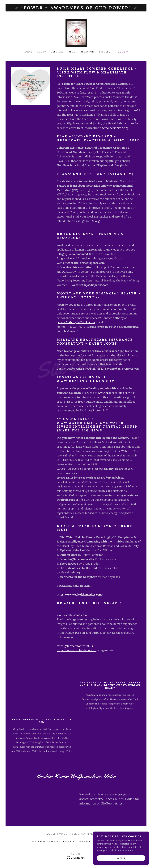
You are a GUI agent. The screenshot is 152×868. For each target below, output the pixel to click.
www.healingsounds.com (114, 393)
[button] (123, 52)
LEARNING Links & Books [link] (81, 841)
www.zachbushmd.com (72, 615)
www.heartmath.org (115, 128)
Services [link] (57, 52)
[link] (76, 33)
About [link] (42, 52)
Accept (121, 858)
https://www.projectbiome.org (77, 650)
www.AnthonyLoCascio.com (76, 322)
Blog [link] (72, 52)
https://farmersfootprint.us (75, 646)
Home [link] (28, 52)
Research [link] (87, 52)
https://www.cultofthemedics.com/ (80, 594)
